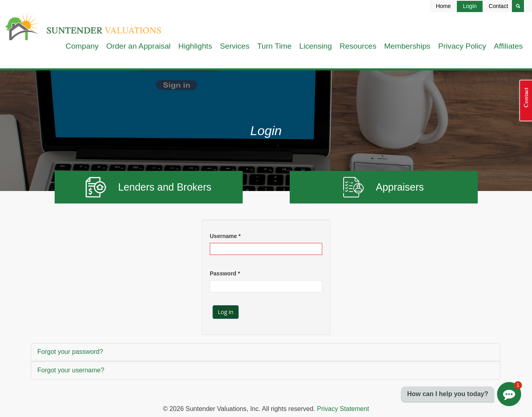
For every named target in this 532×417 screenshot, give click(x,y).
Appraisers (384, 187)
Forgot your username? (71, 370)
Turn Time (274, 46)
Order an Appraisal (139, 46)
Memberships (407, 46)
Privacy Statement (343, 409)
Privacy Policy (462, 46)
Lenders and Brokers (148, 187)
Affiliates (508, 46)
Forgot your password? (70, 352)
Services (235, 46)
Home (443, 6)
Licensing (316, 46)
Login (470, 6)
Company (82, 46)
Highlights (195, 46)
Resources (358, 46)
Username (225, 236)
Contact (498, 6)
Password (225, 273)
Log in (226, 312)
